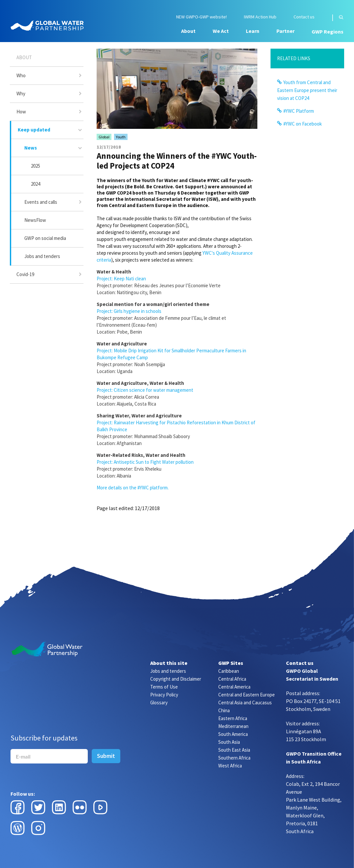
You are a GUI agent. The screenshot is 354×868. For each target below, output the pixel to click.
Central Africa (232, 679)
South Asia (229, 742)
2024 (35, 184)
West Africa (230, 766)
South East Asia (234, 750)
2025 (35, 166)
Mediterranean (233, 726)
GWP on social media (45, 238)
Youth (121, 137)
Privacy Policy (164, 695)
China (224, 710)
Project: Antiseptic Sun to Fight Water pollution (145, 462)
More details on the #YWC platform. (133, 488)
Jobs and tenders (42, 256)
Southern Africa (234, 758)
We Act (221, 31)
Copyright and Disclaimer (176, 679)
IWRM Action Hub (260, 17)
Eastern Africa (233, 718)
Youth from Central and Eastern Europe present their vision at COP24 (307, 90)
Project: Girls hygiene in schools (129, 311)
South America (233, 734)
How (21, 112)
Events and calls (41, 202)
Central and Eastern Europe (247, 695)
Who (21, 75)
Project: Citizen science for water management (145, 390)
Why (21, 94)
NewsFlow (35, 220)
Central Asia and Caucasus (245, 703)
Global (104, 137)
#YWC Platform (299, 111)
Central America (234, 687)
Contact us (304, 17)
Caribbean (229, 671)
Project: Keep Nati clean (121, 279)
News (31, 148)
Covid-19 (25, 274)
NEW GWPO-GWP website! (201, 17)
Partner (285, 31)
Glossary (159, 703)
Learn (253, 31)
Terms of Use (164, 687)
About (188, 31)
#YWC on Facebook (303, 124)
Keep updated (34, 130)
